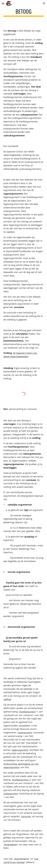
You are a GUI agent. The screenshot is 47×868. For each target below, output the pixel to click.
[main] (24, 12)
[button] (3, 3)
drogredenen (11, 845)
